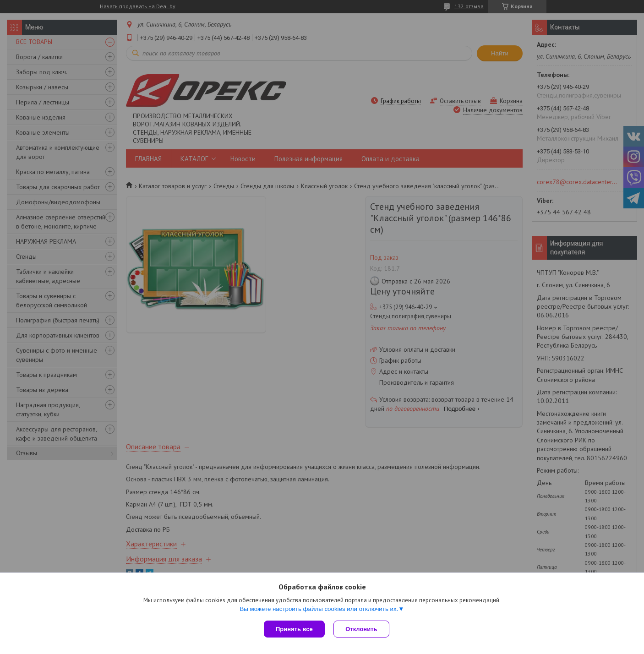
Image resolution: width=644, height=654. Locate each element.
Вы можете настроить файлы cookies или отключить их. (319, 609)
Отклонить (362, 629)
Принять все (294, 629)
